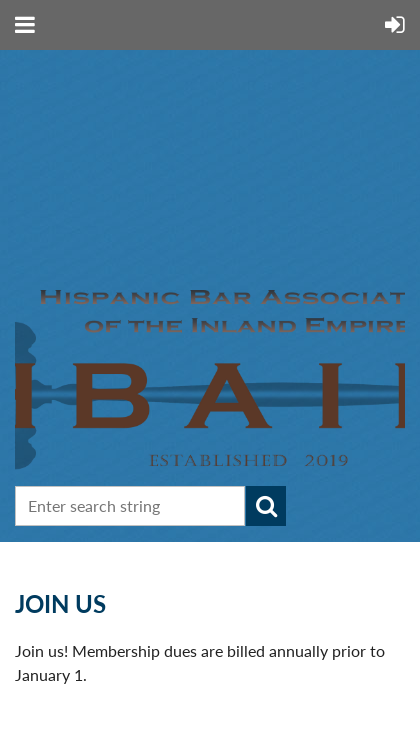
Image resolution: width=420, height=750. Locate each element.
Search (266, 506)
